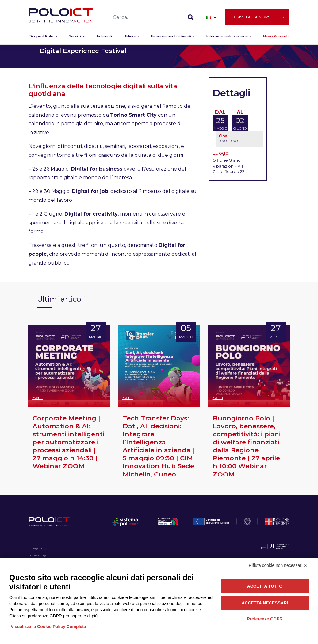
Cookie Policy (37, 555)
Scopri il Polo (41, 38)
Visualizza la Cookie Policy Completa (48, 627)
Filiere (130, 38)
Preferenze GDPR (265, 619)
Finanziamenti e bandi (171, 38)
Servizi (75, 38)
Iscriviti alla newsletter (257, 19)
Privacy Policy (37, 548)
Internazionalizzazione (227, 38)
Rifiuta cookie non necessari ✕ (278, 565)
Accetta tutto (265, 586)
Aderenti (104, 38)
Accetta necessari (265, 603)
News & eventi (276, 38)
